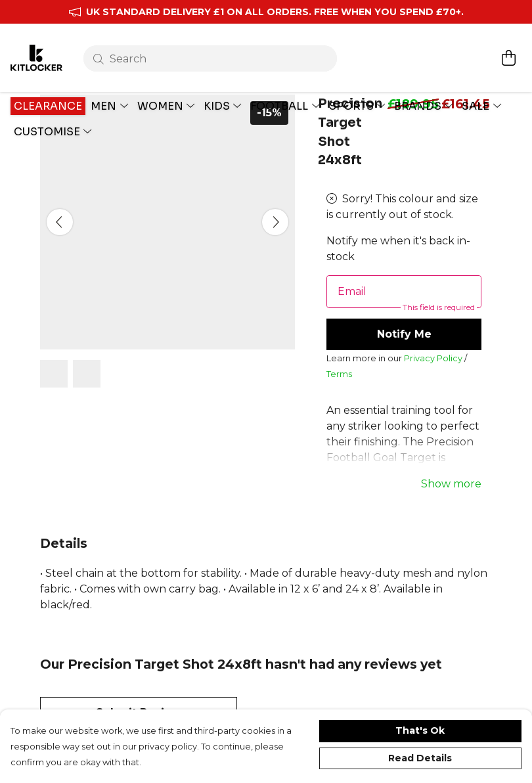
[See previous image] (60, 254)
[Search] (212, 45)
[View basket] (508, 44)
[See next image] (275, 254)
